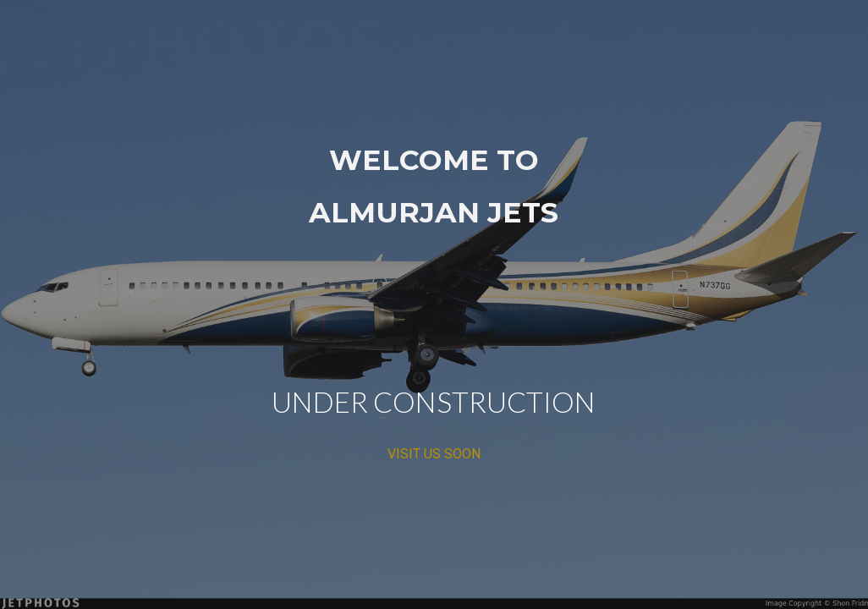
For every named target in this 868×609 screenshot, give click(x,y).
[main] (434, 305)
